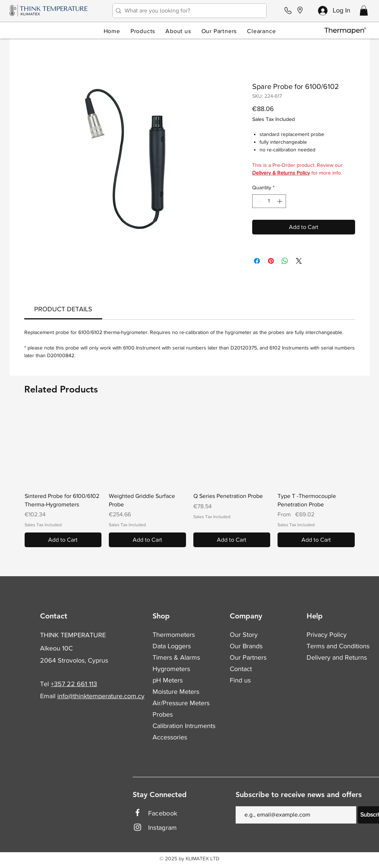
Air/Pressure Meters (181, 703)
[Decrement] (258, 201)
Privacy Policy (327, 635)
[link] (63, 309)
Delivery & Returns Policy (281, 173)
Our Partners (248, 657)
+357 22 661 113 (74, 684)
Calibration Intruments (184, 726)
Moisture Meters (176, 692)
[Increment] (280, 201)
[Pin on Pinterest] (271, 261)
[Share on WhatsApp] (285, 261)
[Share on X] (299, 261)
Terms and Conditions (338, 646)
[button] (364, 10)
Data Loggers (172, 646)
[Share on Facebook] (257, 261)
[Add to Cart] (63, 540)
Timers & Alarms (176, 657)
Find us (240, 680)
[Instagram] (137, 827)
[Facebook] (137, 813)
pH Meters (168, 680)
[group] (190, 478)
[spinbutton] (269, 201)
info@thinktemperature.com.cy (101, 696)
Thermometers (174, 635)
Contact (241, 669)
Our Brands (246, 646)
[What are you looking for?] (188, 11)
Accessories (170, 737)
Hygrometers (171, 669)
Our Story (244, 635)
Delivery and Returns (337, 657)
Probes (163, 714)
